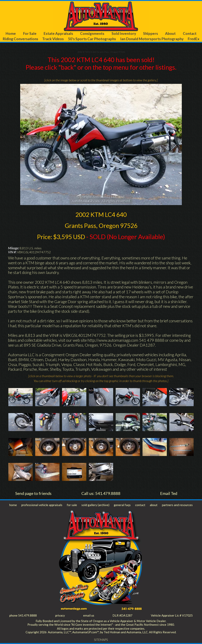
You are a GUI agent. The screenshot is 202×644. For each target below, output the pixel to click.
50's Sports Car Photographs (92, 39)
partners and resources (177, 505)
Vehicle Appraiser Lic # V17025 (172, 615)
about (154, 505)
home (13, 505)
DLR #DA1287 (122, 615)
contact (140, 505)
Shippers (151, 33)
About (170, 33)
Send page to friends (33, 493)
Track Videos (53, 39)
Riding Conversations (20, 39)
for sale (72, 505)
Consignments (92, 33)
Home (11, 33)
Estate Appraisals (58, 33)
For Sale (30, 33)
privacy (60, 615)
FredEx (193, 39)
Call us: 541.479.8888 (101, 493)
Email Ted (169, 493)
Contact (190, 33)
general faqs (122, 505)
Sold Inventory (124, 33)
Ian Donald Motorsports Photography (152, 39)
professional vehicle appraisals (42, 505)
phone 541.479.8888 (23, 615)
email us (89, 615)
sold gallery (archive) (95, 505)
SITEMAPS (101, 640)
